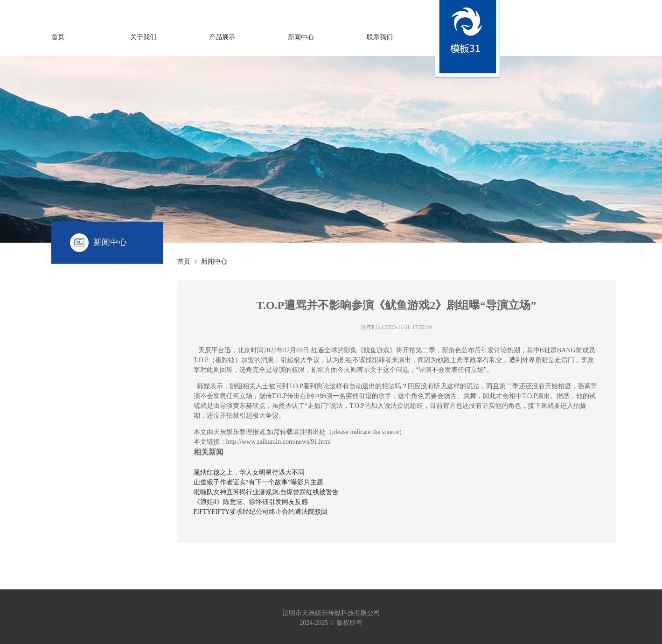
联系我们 (380, 37)
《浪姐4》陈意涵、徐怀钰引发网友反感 (251, 502)
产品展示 (222, 37)
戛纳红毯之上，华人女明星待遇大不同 (249, 472)
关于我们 (143, 37)
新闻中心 (301, 37)
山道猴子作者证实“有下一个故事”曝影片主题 (258, 482)
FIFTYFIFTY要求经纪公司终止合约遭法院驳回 (261, 512)
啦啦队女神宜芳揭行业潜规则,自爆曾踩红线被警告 (266, 492)
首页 (58, 37)
